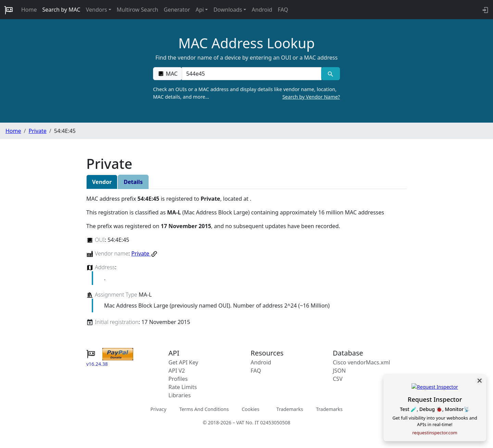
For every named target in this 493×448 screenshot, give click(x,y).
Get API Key (183, 362)
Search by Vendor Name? (311, 97)
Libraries (180, 395)
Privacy (158, 409)
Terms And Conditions (204, 409)
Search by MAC (61, 10)
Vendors (97, 10)
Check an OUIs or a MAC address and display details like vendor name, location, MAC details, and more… (246, 93)
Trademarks (290, 409)
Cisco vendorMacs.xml (361, 362)
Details (133, 182)
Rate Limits (183, 387)
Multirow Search (137, 10)
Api (200, 10)
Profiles (178, 379)
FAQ (283, 10)
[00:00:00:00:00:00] (252, 74)
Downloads (228, 10)
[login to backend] (485, 10)
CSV (338, 379)
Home (29, 10)
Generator (177, 10)
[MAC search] (331, 74)
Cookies (250, 409)
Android (262, 10)
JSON (339, 371)
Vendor (102, 182)
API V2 (177, 371)
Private (37, 131)
